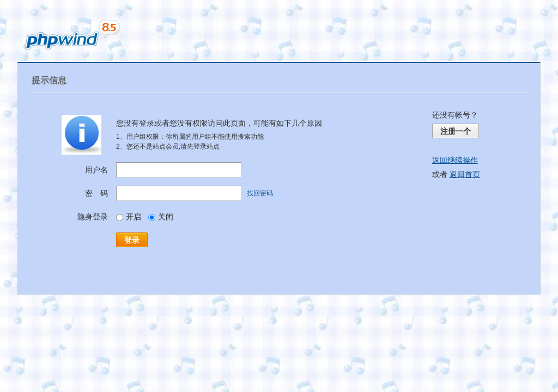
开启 (129, 217)
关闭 (161, 217)
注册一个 (456, 131)
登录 (132, 240)
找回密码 (260, 193)
